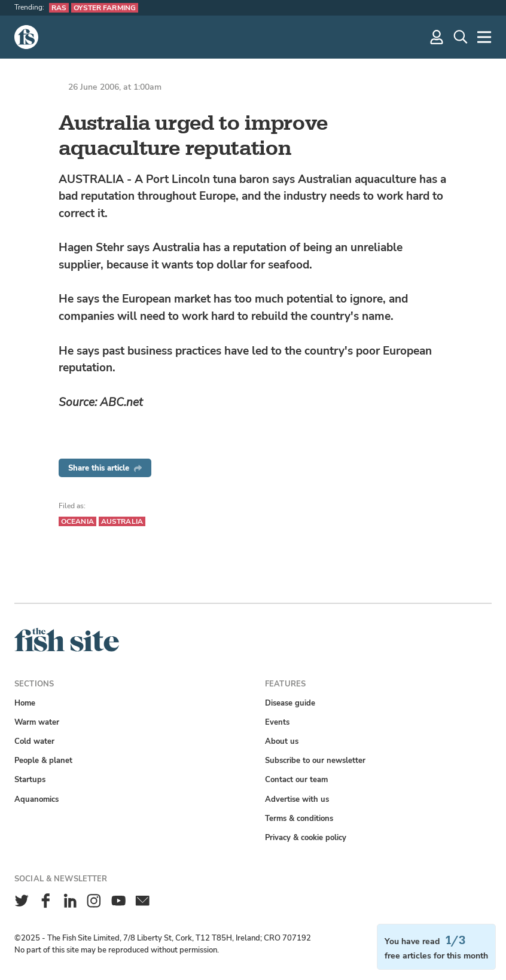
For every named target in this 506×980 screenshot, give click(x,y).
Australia (122, 521)
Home (25, 703)
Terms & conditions (299, 818)
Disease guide (290, 703)
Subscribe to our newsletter (315, 760)
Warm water (37, 722)
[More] (484, 37)
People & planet (43, 760)
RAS (59, 8)
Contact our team (296, 779)
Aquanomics (36, 799)
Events (277, 722)
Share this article (105, 468)
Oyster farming (105, 8)
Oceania (77, 521)
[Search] (461, 37)
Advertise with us (297, 799)
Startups (30, 779)
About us (282, 741)
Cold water (34, 741)
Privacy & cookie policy (306, 837)
